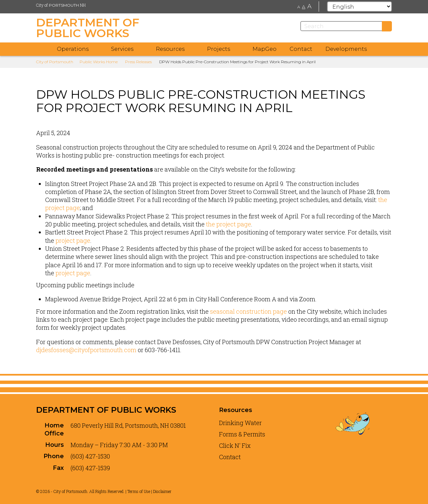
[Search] (346, 26)
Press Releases (138, 62)
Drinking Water (240, 423)
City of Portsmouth (55, 62)
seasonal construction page (248, 311)
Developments (346, 49)
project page (73, 240)
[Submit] (387, 26)
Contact (301, 49)
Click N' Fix (235, 445)
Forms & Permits (242, 434)
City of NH (61, 5)
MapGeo (264, 49)
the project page (228, 224)
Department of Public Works (106, 410)
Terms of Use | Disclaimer (149, 491)
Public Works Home (99, 62)
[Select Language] (359, 7)
